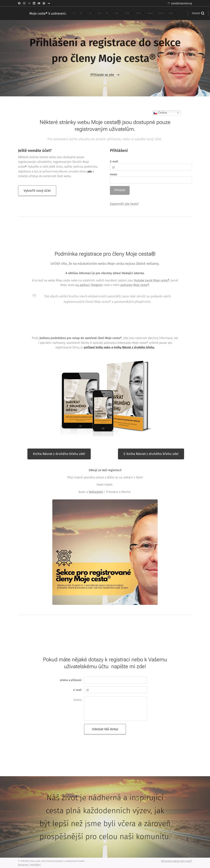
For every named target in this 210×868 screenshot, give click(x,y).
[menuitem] (78, 13)
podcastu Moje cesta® (135, 285)
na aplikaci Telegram (89, 285)
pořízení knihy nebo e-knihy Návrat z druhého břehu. (119, 347)
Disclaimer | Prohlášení (30, 865)
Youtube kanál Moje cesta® (152, 280)
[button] (164, 13)
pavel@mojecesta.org (182, 3)
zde (90, 171)
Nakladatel (96, 492)
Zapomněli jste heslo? (124, 204)
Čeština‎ (160, 113)
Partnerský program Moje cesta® (177, 861)
